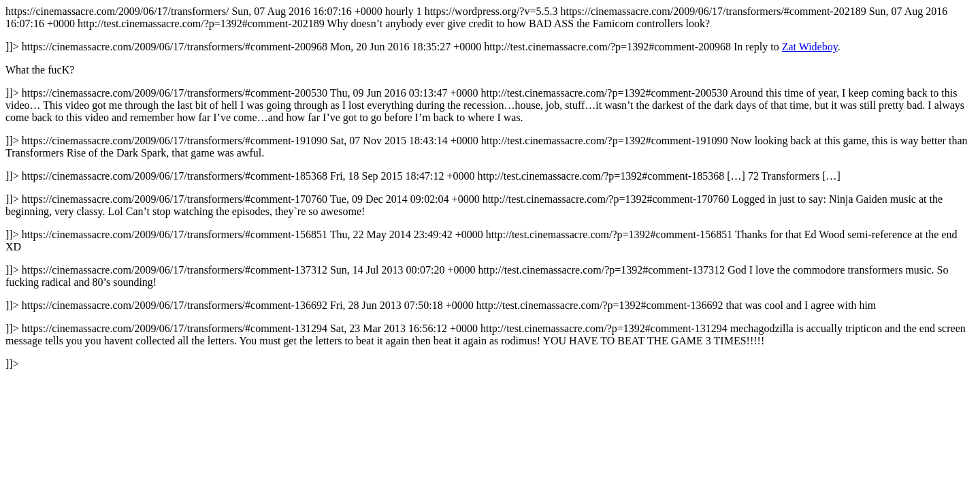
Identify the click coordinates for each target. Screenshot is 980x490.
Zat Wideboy (810, 47)
